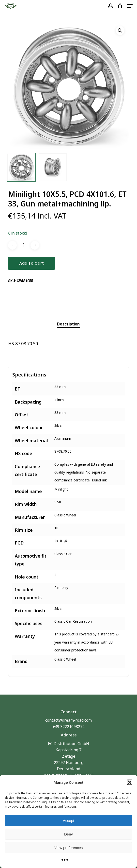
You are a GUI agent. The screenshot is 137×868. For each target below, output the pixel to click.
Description (68, 324)
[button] (130, 782)
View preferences (69, 848)
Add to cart (31, 263)
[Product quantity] (24, 245)
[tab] (68, 324)
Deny (68, 834)
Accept (69, 821)
